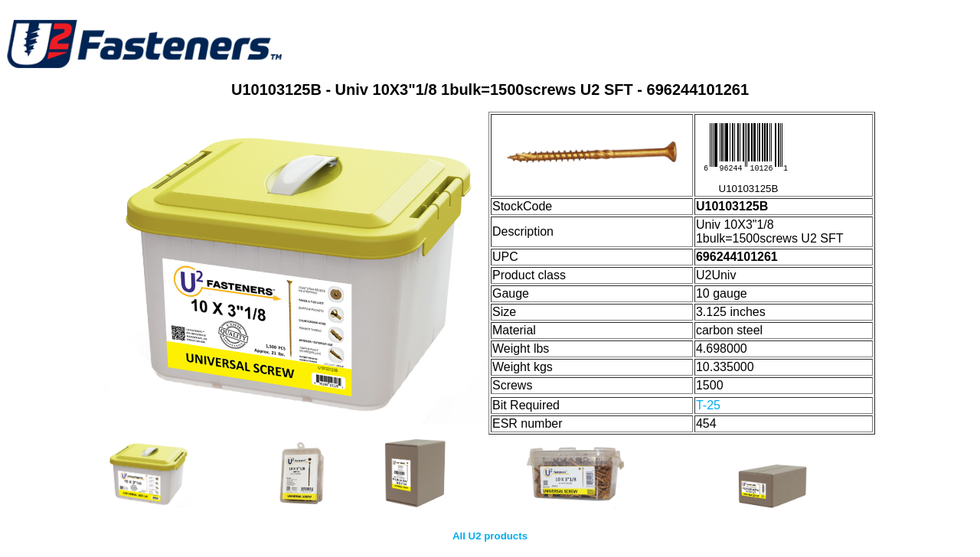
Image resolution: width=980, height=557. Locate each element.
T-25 (708, 405)
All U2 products (490, 536)
